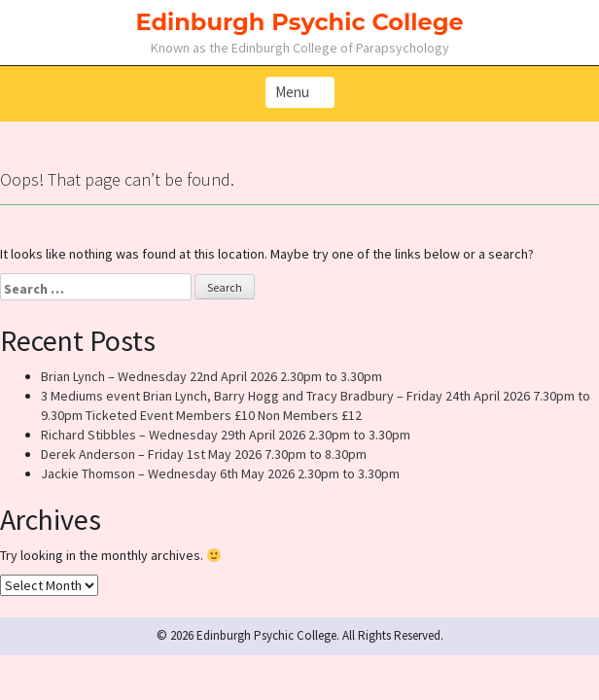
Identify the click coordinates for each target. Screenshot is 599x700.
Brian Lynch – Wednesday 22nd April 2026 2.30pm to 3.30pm (211, 376)
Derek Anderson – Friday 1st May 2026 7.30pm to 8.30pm (204, 454)
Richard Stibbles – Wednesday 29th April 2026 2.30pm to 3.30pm (226, 435)
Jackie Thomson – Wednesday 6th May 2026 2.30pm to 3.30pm (220, 473)
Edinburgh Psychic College (299, 22)
